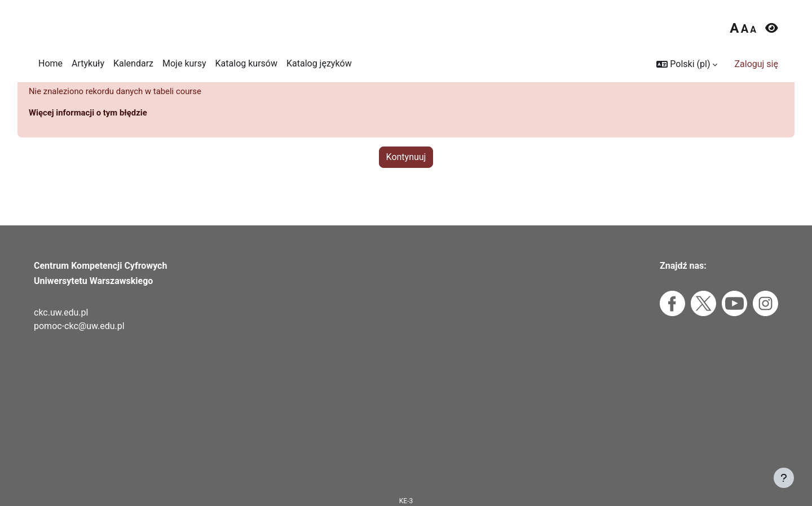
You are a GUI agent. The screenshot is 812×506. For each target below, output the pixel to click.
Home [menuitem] (50, 63)
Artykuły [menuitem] (88, 63)
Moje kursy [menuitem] (184, 63)
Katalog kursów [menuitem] (246, 63)
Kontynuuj (406, 178)
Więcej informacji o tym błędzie (92, 134)
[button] (687, 64)
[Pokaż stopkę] (784, 478)
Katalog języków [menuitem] (319, 63)
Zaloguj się (756, 64)
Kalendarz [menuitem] (133, 63)
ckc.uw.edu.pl (61, 312)
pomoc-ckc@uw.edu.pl (79, 326)
